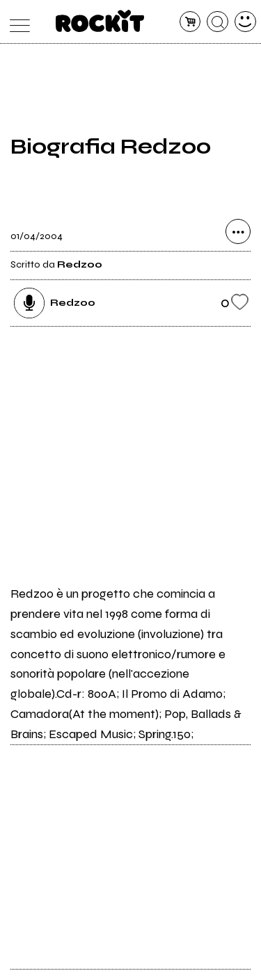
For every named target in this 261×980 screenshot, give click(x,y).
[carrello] (190, 22)
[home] (100, 21)
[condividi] (238, 231)
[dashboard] (245, 22)
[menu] (16, 22)
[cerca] (217, 22)
